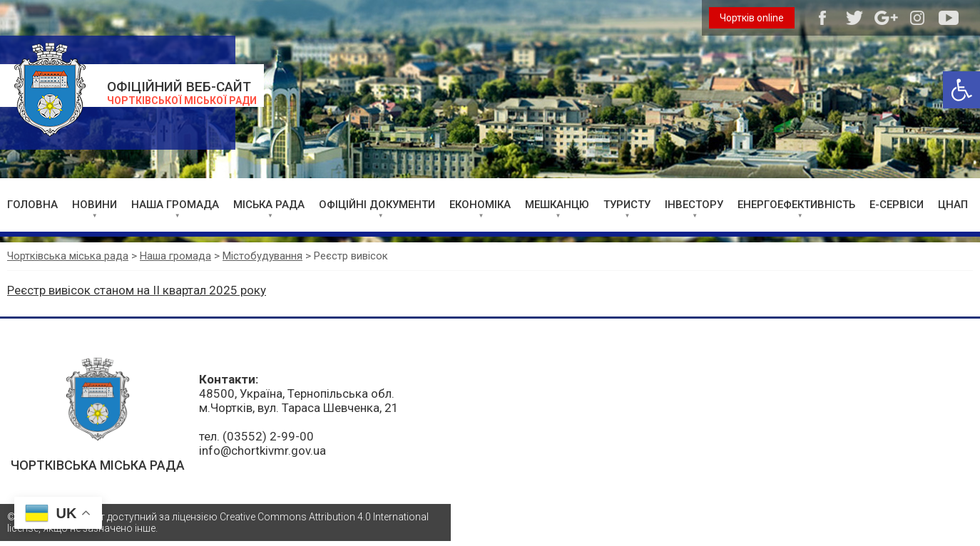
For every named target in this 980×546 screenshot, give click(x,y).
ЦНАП (953, 205)
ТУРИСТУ (627, 205)
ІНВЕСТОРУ (694, 205)
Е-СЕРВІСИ (897, 205)
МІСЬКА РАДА (269, 205)
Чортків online (752, 18)
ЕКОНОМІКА (480, 205)
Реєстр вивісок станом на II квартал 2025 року (137, 290)
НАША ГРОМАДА (175, 205)
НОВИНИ (95, 205)
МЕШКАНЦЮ (557, 205)
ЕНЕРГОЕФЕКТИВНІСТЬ (796, 205)
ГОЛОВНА (32, 205)
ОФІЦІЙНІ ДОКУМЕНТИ (377, 205)
